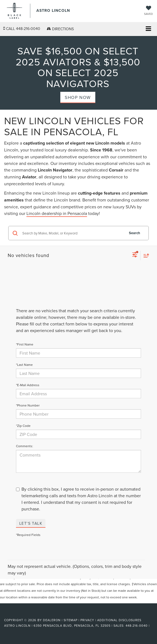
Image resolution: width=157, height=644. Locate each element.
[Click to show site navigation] (148, 29)
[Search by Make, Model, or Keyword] (73, 233)
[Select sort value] (145, 255)
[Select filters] (135, 255)
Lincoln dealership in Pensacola (57, 213)
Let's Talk (31, 523)
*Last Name (24, 365)
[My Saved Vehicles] (148, 11)
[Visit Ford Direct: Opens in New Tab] (5, 631)
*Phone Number (28, 405)
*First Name (25, 344)
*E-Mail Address (28, 385)
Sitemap (71, 620)
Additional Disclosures (119, 620)
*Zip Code (23, 426)
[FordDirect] (18, 614)
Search (135, 233)
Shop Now (78, 97)
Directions (60, 29)
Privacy (87, 620)
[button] (22, 29)
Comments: (25, 446)
